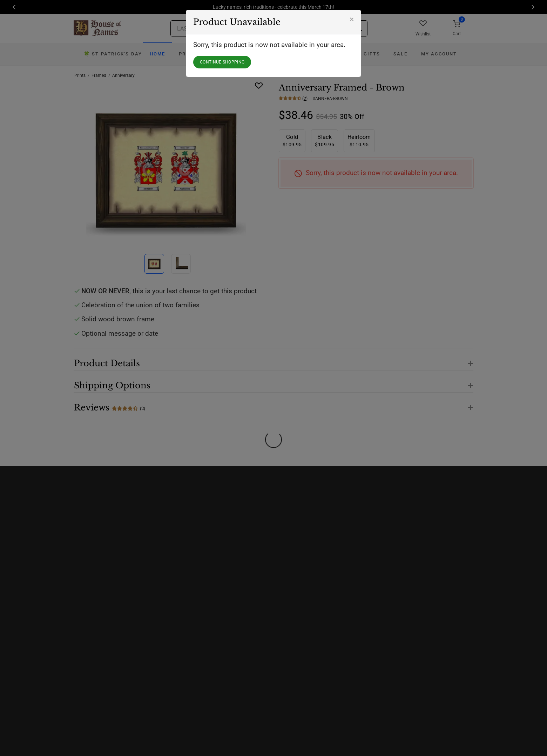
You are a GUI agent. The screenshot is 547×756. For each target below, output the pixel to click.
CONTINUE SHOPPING (222, 62)
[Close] (352, 19)
